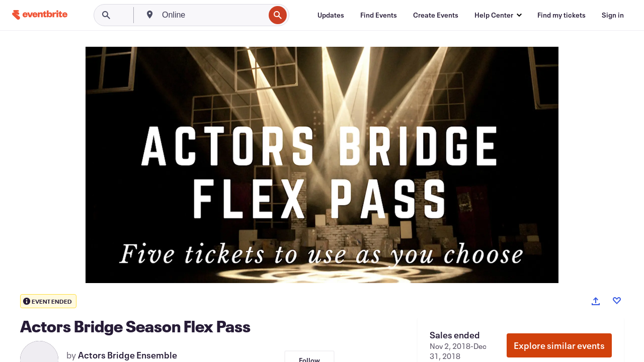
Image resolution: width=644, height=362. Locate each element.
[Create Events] (436, 15)
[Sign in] (613, 15)
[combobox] (212, 15)
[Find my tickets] (561, 15)
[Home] (40, 15)
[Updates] (331, 15)
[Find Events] (379, 15)
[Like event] (617, 301)
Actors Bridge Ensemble (128, 355)
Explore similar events (559, 345)
